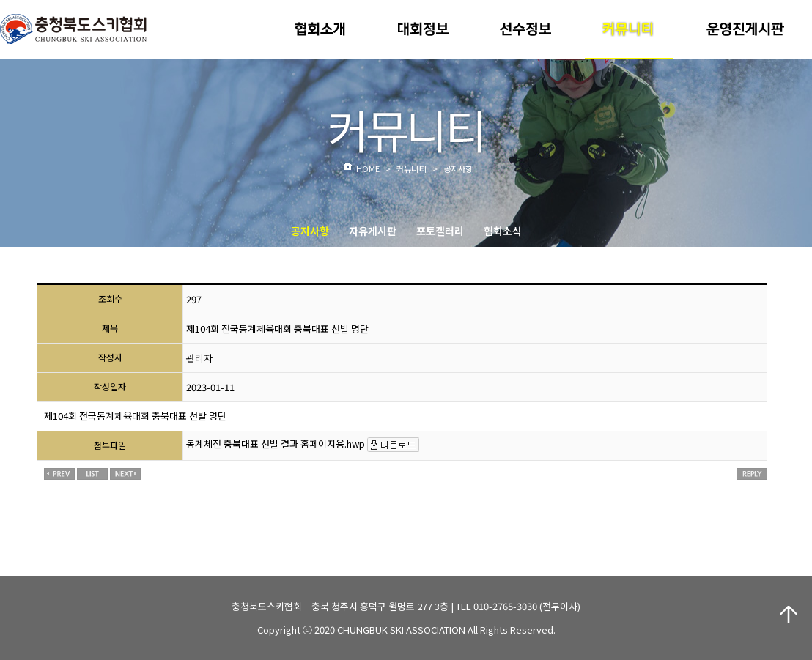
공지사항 (310, 231)
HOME (368, 168)
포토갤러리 (440, 231)
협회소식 (503, 231)
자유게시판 (373, 231)
